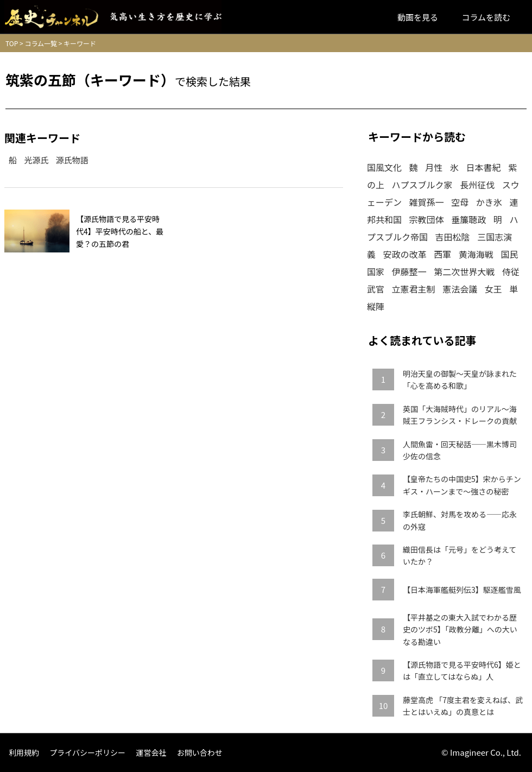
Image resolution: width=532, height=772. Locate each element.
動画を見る (418, 17)
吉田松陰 (453, 237)
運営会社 (151, 752)
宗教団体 (427, 219)
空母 (460, 202)
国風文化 (384, 167)
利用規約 (24, 752)
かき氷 (489, 202)
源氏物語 (72, 160)
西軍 (442, 254)
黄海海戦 (476, 254)
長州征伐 (477, 185)
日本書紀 (483, 167)
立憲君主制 (414, 289)
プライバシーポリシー (87, 752)
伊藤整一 (409, 271)
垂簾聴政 (468, 219)
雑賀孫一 (427, 202)
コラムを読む (486, 17)
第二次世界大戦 (464, 271)
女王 (493, 289)
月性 (434, 167)
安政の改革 (405, 254)
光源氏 (36, 160)
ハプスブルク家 (422, 185)
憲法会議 (460, 289)
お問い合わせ (200, 752)
